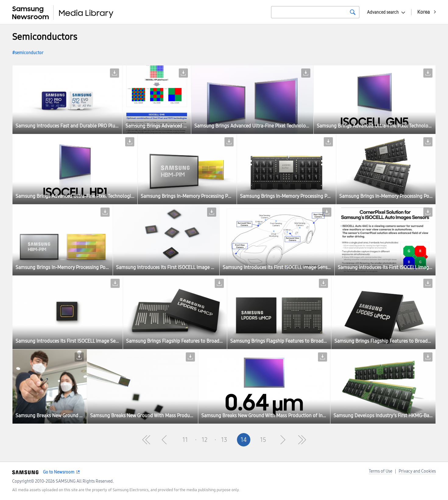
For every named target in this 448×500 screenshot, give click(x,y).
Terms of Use (381, 471)
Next (283, 440)
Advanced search (383, 12)
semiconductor (29, 53)
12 (205, 440)
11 (185, 440)
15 (263, 440)
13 (224, 440)
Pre (166, 440)
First (146, 440)
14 (244, 440)
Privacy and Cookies (417, 471)
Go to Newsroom (59, 472)
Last (302, 440)
